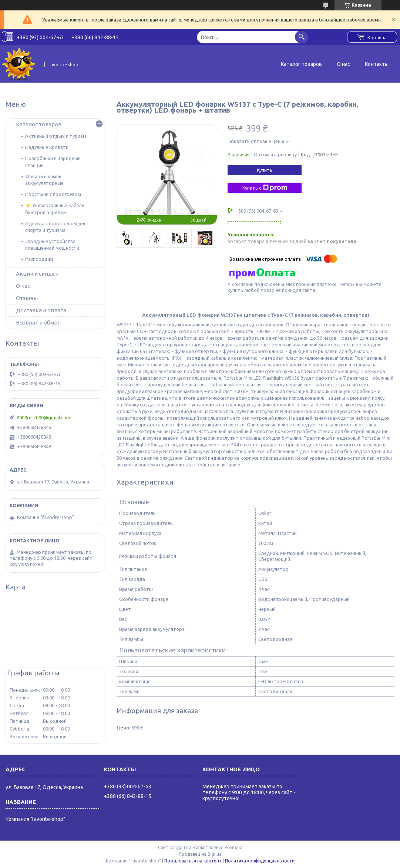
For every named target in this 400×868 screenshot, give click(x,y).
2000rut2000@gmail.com (43, 418)
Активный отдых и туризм (56, 136)
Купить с (265, 188)
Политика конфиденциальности (260, 861)
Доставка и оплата (41, 310)
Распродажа (39, 259)
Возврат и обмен (38, 322)
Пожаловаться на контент (193, 861)
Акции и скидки (37, 274)
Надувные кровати (47, 147)
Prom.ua (233, 847)
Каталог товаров (301, 64)
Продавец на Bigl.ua (200, 854)
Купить (265, 170)
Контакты (377, 64)
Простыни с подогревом (53, 194)
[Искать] (301, 37)
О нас (343, 64)
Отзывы (27, 298)
